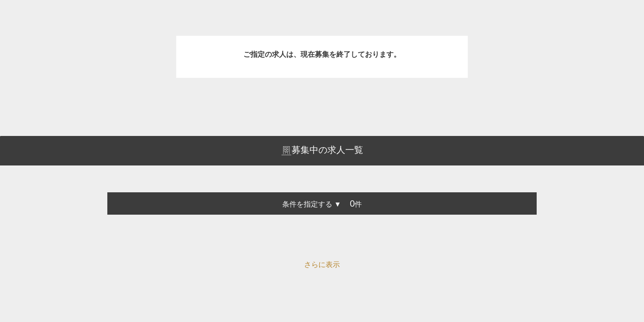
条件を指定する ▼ (312, 204)
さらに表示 (322, 265)
